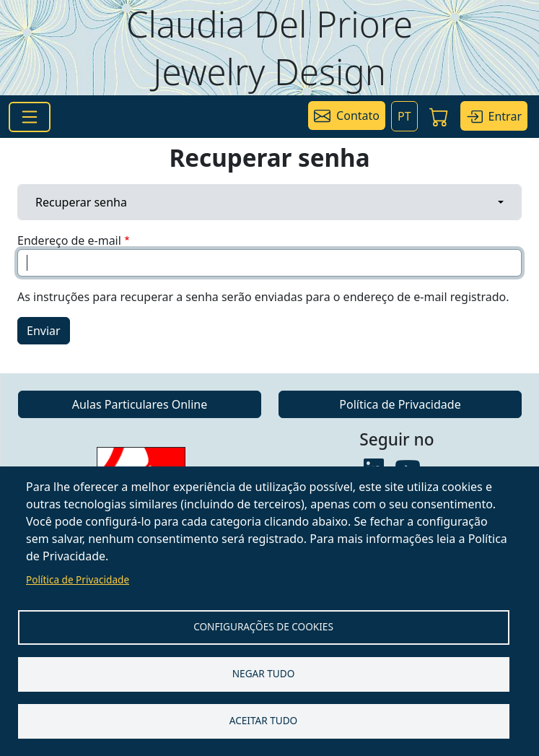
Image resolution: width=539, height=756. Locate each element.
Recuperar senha (81, 202)
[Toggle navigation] (30, 117)
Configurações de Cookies (263, 626)
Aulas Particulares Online (140, 404)
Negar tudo (264, 673)
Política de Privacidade (78, 579)
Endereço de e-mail (69, 240)
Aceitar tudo (264, 720)
